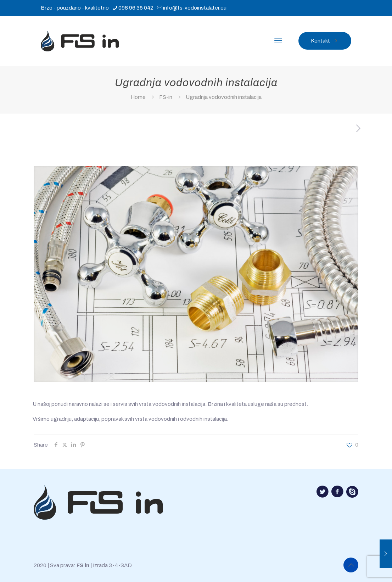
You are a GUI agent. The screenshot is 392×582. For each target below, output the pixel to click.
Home (138, 97)
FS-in (166, 97)
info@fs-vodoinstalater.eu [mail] (195, 8)
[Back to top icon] (351, 565)
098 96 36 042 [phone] (136, 8)
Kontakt (325, 41)
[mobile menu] (278, 41)
